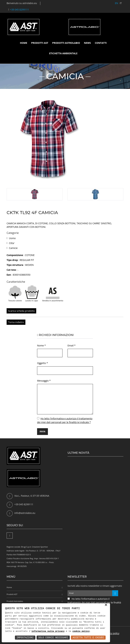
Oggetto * (42, 363)
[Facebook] (10, 536)
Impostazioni (25, 637)
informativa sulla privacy (48, 631)
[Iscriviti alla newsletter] (115, 593)
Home (24, 43)
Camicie (13, 248)
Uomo (12, 238)
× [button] (106, 605)
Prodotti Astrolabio (66, 43)
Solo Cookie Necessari (53, 637)
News (87, 43)
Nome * (41, 345)
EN (116, 3)
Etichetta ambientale (63, 53)
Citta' (12, 243)
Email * (72, 345)
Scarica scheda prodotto (21, 311)
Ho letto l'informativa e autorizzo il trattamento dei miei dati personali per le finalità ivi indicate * (94, 603)
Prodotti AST (40, 43)
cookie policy (81, 631)
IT (121, 3)
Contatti (101, 43)
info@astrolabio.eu (25, 513)
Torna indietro (16, 322)
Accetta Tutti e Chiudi (88, 637)
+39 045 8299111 (19, 10)
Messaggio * (44, 381)
